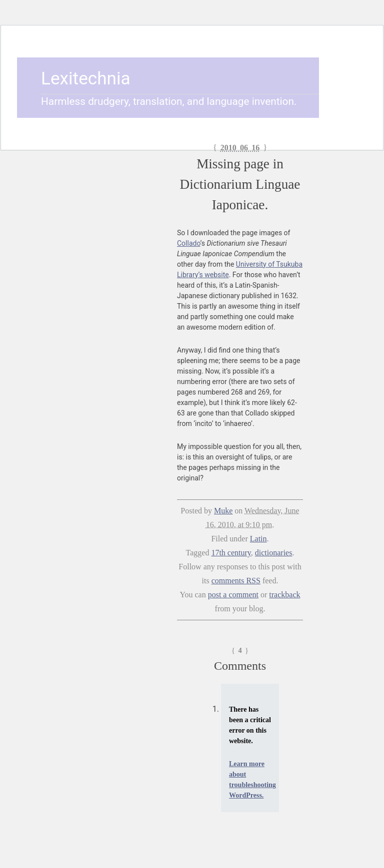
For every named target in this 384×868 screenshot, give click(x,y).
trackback (284, 595)
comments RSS (236, 581)
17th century (231, 553)
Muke (223, 511)
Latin (258, 539)
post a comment (233, 595)
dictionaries (274, 553)
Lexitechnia (86, 78)
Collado (188, 243)
